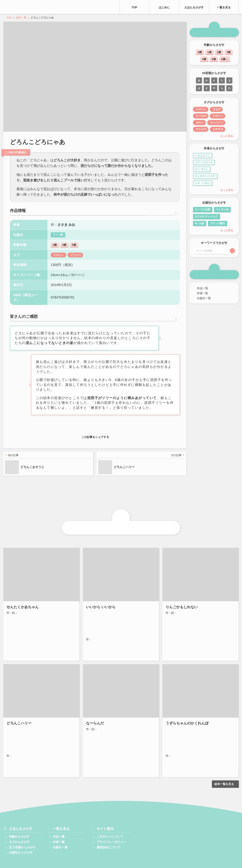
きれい (201, 122)
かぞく (33, 655)
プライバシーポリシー (111, 829)
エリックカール (204, 162)
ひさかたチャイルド (206, 216)
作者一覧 (201, 293)
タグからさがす (19, 829)
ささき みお (66, 230)
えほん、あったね (23, 7)
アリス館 (58, 240)
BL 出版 (199, 223)
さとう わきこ (26, 625)
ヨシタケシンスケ (205, 176)
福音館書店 (12, 563)
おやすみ (222, 129)
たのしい (60, 260)
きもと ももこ (180, 729)
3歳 (55, 250)
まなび (220, 109)
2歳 (219, 52)
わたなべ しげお (22, 738)
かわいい (221, 116)
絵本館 (90, 563)
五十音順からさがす (22, 835)
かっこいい (220, 122)
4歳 (64, 250)
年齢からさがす (19, 824)
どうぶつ (79, 260)
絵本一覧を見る (226, 771)
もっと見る (228, 136)
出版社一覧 (202, 298)
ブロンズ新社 (217, 223)
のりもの (202, 129)
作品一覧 (201, 288)
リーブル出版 (203, 209)
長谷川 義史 (99, 625)
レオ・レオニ (203, 183)
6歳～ (225, 59)
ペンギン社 (222, 209)
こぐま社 (91, 667)
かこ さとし (202, 169)
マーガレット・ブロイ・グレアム (33, 734)
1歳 (209, 52)
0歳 (200, 52)
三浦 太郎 (103, 729)
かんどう (15, 759)
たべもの (202, 116)
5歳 (74, 250)
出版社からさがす (21, 840)
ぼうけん (35, 752)
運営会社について (110, 835)
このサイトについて (110, 824)
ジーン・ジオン (22, 729)
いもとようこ (203, 155)
